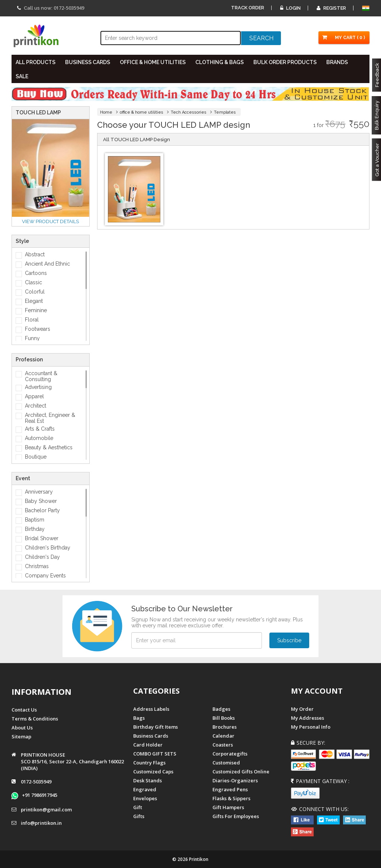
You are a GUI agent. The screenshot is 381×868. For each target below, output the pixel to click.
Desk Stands (148, 780)
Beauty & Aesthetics (49, 447)
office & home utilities (142, 112)
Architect (36, 406)
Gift (138, 807)
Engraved (145, 789)
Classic (33, 282)
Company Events (45, 576)
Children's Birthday (48, 548)
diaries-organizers (235, 780)
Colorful (35, 292)
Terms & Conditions (35, 719)
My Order (302, 709)
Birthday (35, 529)
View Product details (50, 221)
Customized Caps (153, 772)
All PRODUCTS (36, 62)
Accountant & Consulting (41, 376)
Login (290, 8)
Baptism (35, 520)
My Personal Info (311, 727)
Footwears (38, 329)
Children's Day (42, 557)
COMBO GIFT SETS (155, 754)
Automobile (39, 438)
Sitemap (21, 736)
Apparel (34, 396)
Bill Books (224, 718)
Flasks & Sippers (231, 798)
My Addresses (308, 718)
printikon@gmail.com (46, 810)
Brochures (225, 727)
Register (331, 8)
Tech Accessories (189, 112)
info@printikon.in (41, 823)
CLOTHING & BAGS (220, 62)
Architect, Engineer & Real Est (50, 418)
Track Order (248, 8)
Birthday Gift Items (156, 727)
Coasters (223, 745)
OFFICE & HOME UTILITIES (153, 62)
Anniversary (39, 492)
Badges (221, 709)
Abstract (35, 254)
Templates (225, 112)
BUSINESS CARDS (88, 62)
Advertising (38, 387)
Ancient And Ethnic (47, 264)
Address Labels (151, 709)
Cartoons (36, 273)
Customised (226, 763)
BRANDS (337, 62)
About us (22, 728)
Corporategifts (230, 754)
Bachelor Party (42, 510)
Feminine (36, 310)
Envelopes (145, 798)
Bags (139, 718)
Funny (32, 338)
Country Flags (149, 763)
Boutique (36, 457)
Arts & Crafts (40, 429)
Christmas (37, 566)
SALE (22, 76)
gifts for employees (236, 816)
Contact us (24, 710)
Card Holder (148, 745)
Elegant (34, 301)
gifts (139, 816)
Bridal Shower (42, 538)
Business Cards (151, 736)
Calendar (223, 736)
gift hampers (228, 807)
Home (106, 112)
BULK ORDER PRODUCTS (285, 62)
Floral (32, 320)
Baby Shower (41, 501)
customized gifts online (241, 772)
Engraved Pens (230, 789)
